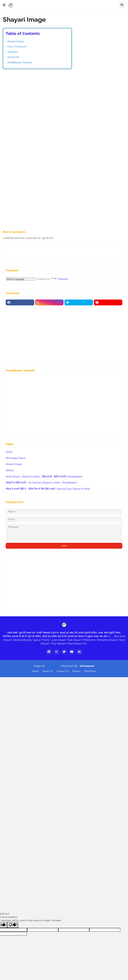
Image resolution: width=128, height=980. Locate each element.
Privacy (77, 671)
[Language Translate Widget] (21, 279)
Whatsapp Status (16, 458)
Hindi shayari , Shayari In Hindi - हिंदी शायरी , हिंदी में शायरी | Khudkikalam (44, 477)
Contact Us (63, 671)
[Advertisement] (64, 97)
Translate (13, 52)
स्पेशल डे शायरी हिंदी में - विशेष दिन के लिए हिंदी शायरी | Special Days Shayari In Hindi (48, 489)
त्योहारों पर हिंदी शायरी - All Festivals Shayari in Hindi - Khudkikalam (41, 483)
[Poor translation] (13, 925)
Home (9, 452)
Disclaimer (90, 671)
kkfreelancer (87, 666)
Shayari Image (16, 41)
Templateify (53, 666)
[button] (4, 5)
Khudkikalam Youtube (20, 62)
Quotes (10, 470)
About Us (47, 671)
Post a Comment (17, 47)
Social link (13, 57)
